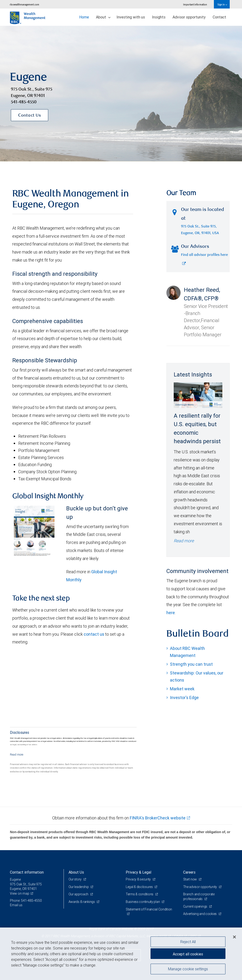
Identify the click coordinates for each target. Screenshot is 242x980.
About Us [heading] (76, 872)
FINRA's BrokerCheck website (158, 818)
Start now (190, 879)
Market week (182, 689)
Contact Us (30, 116)
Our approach (79, 894)
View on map (20, 893)
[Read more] (17, 755)
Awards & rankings (82, 902)
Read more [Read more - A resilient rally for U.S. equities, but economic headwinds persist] (184, 541)
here (171, 613)
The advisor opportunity (200, 887)
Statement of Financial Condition (149, 909)
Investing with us (131, 17)
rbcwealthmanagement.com (24, 4)
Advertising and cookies (200, 914)
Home (84, 17)
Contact (219, 17)
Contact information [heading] (27, 872)
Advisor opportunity (189, 17)
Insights (159, 17)
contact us (94, 634)
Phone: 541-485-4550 (26, 901)
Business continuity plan (143, 902)
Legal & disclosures (140, 887)
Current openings (196, 906)
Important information (195, 4)
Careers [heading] (189, 872)
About (103, 17)
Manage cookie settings (188, 969)
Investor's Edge (184, 698)
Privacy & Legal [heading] (138, 872)
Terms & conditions (140, 894)
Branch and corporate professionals (199, 897)
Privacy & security (139, 879)
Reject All (188, 942)
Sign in (222, 4)
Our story (75, 879)
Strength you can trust (191, 664)
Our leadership (79, 887)
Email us (16, 905)
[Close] (234, 937)
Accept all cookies (188, 954)
